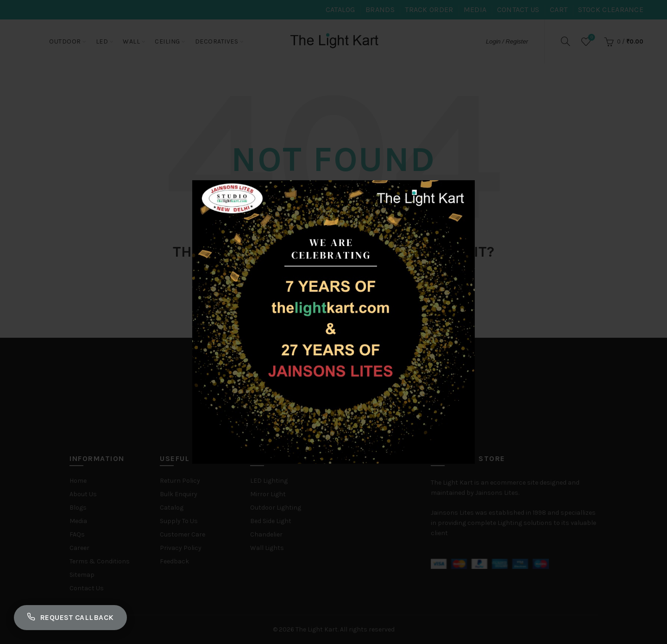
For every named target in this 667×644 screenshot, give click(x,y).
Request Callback (70, 618)
